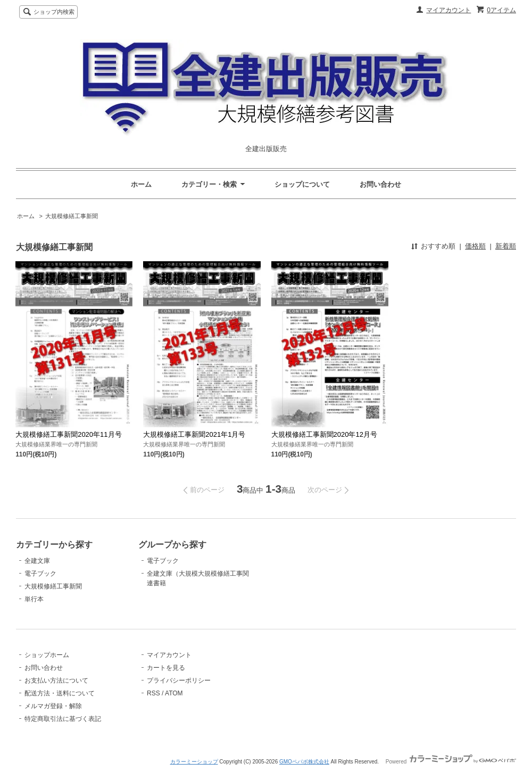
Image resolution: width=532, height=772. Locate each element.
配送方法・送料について (60, 693)
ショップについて (302, 184)
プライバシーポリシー (179, 680)
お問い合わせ (380, 184)
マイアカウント (448, 10)
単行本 (34, 599)
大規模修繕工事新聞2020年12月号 (324, 434)
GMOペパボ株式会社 (304, 762)
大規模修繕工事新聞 (72, 216)
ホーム (141, 184)
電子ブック (40, 574)
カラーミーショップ (194, 762)
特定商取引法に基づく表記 (63, 719)
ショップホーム (47, 655)
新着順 (506, 246)
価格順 (475, 246)
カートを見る (166, 668)
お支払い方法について (56, 680)
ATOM (174, 693)
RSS (153, 693)
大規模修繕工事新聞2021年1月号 (194, 434)
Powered (451, 762)
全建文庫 (37, 561)
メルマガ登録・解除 (53, 706)
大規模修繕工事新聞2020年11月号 (68, 434)
